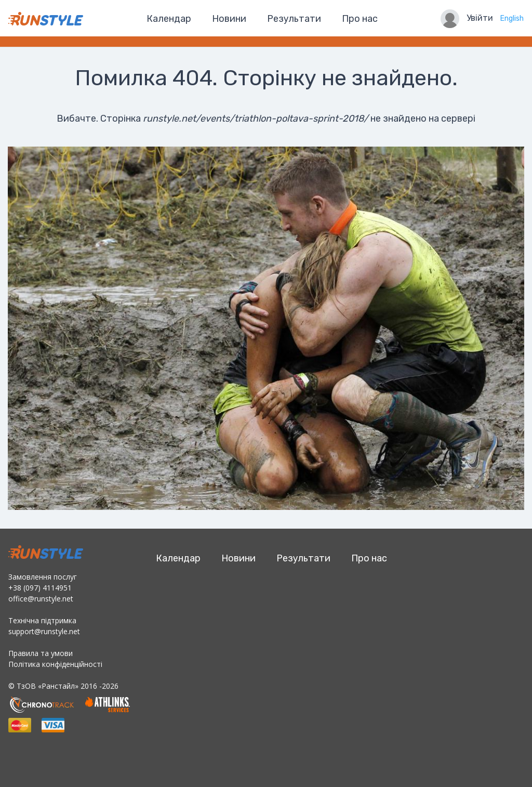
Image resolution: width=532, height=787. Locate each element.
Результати (294, 19)
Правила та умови (41, 653)
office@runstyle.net (41, 599)
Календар (169, 19)
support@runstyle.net (44, 631)
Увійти (480, 18)
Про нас (360, 19)
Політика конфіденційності (55, 664)
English (512, 18)
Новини (229, 19)
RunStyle (46, 19)
